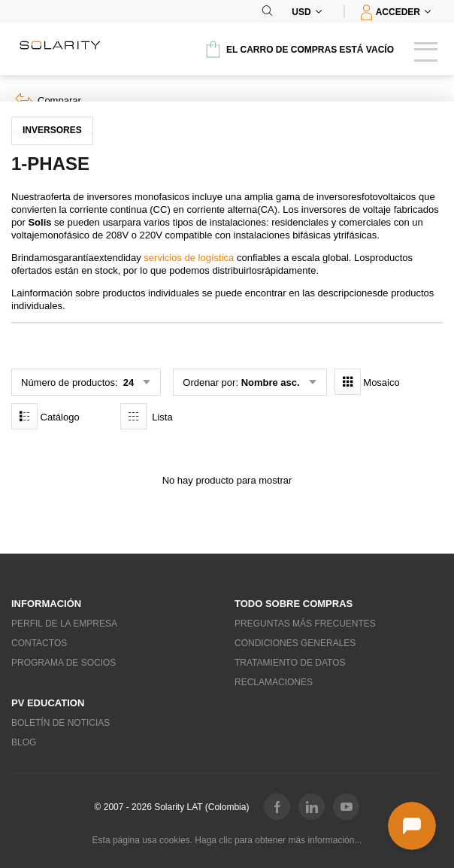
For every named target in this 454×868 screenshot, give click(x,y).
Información (46, 604)
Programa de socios (64, 663)
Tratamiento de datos (290, 663)
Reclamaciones (274, 682)
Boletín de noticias (61, 723)
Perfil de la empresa (64, 624)
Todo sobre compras (294, 604)
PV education (48, 703)
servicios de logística (189, 258)
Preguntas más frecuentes (305, 624)
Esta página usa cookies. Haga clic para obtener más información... (227, 840)
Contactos (39, 643)
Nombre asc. (271, 382)
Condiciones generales (295, 643)
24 (127, 382)
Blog (24, 742)
